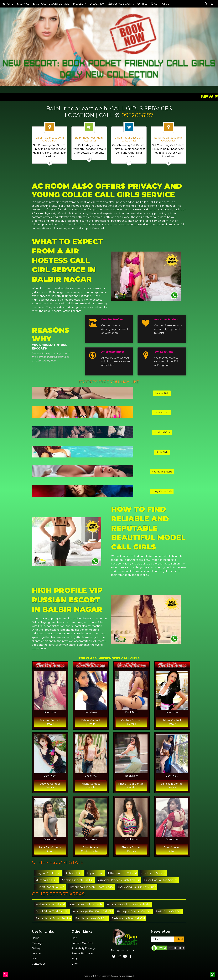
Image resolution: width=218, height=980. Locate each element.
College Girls (162, 393)
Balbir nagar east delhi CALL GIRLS (50, 139)
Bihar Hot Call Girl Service (161, 880)
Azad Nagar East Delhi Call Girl (93, 911)
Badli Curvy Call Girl (169, 911)
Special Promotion (83, 953)
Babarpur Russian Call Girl (134, 911)
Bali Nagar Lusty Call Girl (91, 918)
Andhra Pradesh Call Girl (78, 880)
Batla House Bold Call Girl (128, 918)
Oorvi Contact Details (172, 849)
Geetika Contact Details (131, 722)
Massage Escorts (121, 4)
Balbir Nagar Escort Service (53, 918)
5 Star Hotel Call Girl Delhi (86, 904)
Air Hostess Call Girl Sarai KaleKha (129, 904)
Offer (75, 964)
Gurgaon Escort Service (51, 4)
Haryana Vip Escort (48, 873)
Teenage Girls (162, 413)
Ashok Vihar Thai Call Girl (52, 911)
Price (142, 4)
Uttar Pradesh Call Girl (123, 873)
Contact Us (39, 964)
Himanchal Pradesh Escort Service (91, 887)
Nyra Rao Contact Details (50, 849)
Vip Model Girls (162, 432)
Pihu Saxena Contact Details (91, 849)
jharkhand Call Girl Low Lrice (137, 887)
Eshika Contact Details (91, 722)
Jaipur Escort (95, 873)
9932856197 (138, 115)
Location (97, 4)
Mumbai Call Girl (46, 880)
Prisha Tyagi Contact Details (131, 786)
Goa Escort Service (153, 873)
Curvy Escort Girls (162, 491)
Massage (37, 943)
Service (23, 4)
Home (9, 4)
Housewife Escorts (162, 472)
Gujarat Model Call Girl (50, 887)
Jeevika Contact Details (50, 786)
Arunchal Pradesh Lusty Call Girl (119, 880)
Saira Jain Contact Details (172, 786)
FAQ (74, 959)
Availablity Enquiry (83, 948)
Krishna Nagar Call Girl (50, 904)
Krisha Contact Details (91, 786)
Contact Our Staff (82, 943)
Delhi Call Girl (74, 873)
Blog (74, 938)
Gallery (79, 4)
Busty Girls (162, 452)
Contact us (160, 4)
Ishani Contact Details (172, 722)
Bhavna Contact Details (131, 849)
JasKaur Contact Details (50, 722)
